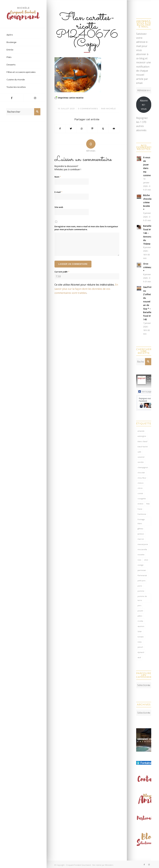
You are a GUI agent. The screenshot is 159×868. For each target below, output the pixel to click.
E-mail (58, 192)
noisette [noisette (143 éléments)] (141, 555)
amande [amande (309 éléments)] (141, 431)
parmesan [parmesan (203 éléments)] (142, 570)
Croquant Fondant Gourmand (78, 863)
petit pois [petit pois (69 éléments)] (141, 581)
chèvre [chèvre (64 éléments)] (141, 483)
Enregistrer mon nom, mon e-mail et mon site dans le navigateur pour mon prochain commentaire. (86, 228)
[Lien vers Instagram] (35, 98)
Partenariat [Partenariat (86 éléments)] (142, 575)
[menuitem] (23, 35)
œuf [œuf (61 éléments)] (139, 657)
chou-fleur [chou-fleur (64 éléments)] (142, 478)
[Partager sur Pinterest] (92, 129)
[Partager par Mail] (114, 129)
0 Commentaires (88, 109)
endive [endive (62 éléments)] (140, 504)
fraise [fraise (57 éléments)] (140, 509)
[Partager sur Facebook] (60, 129)
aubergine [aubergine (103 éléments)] (142, 436)
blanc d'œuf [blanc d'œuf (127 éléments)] (142, 441)
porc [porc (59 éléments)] (140, 605)
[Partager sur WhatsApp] (82, 129)
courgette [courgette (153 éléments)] (142, 499)
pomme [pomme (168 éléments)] (141, 591)
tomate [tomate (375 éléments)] (141, 637)
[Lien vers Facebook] (12, 98)
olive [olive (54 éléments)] (146, 560)
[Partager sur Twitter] (71, 129)
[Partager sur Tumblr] (103, 129)
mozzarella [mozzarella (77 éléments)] (142, 549)
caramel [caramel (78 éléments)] (141, 457)
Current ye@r (62, 272)
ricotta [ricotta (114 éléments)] (140, 621)
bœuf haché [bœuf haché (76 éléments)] (143, 447)
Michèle (111, 109)
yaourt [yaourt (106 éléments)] (140, 647)
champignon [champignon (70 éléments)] (143, 467)
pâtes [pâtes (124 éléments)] (140, 616)
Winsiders (109, 863)
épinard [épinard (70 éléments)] (141, 652)
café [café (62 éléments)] (139, 452)
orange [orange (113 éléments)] (141, 565)
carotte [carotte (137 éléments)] (141, 462)
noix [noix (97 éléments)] (139, 560)
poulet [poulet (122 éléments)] (140, 611)
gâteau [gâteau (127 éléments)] (140, 529)
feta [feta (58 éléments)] (148, 504)
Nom (58, 177)
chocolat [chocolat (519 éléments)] (141, 473)
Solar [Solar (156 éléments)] (140, 631)
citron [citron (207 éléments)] (140, 488)
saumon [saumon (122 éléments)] (141, 626)
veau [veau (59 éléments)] (140, 642)
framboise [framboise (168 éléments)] (142, 514)
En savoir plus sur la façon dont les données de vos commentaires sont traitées (86, 289)
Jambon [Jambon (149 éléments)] (141, 534)
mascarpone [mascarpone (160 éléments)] (143, 544)
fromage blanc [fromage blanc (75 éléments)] (141, 521)
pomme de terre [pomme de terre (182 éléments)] (142, 598)
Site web (59, 207)
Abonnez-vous (144, 105)
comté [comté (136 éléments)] (140, 493)
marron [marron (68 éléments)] (141, 539)
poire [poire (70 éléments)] (140, 586)
